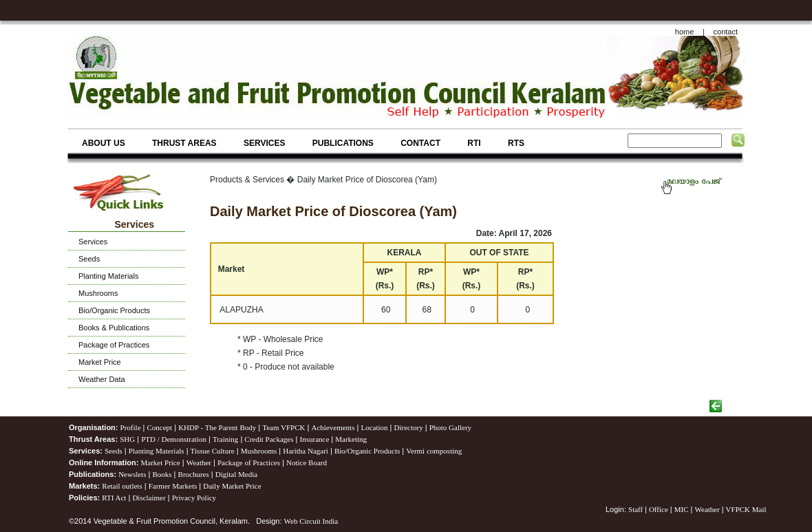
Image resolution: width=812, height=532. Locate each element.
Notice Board (307, 462)
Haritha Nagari (306, 451)
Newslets (132, 474)
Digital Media (236, 474)
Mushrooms (98, 293)
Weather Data (102, 379)
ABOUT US (104, 143)
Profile (131, 427)
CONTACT (420, 143)
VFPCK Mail (746, 509)
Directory (409, 427)
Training (226, 439)
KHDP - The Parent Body (217, 427)
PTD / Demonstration (174, 439)
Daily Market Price (232, 486)
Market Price (100, 362)
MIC (682, 509)
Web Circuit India (311, 521)
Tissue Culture (213, 451)
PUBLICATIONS (343, 143)
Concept (160, 427)
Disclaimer (149, 498)
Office (659, 509)
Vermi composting (434, 451)
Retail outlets (122, 486)
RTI (474, 143)
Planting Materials (108, 276)
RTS (516, 143)
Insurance (315, 439)
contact (726, 32)
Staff (637, 509)
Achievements (333, 427)
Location (374, 427)
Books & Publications (114, 328)
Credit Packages (269, 439)
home (685, 32)
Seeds (89, 259)
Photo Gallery (450, 427)
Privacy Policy (194, 498)
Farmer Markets (173, 486)
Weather (199, 462)
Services (93, 242)
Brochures (194, 474)
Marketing (351, 439)
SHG (127, 439)
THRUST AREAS (184, 143)
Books (162, 474)
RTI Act (114, 498)
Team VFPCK (284, 427)
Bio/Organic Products (114, 310)
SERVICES (264, 143)
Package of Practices (114, 345)
